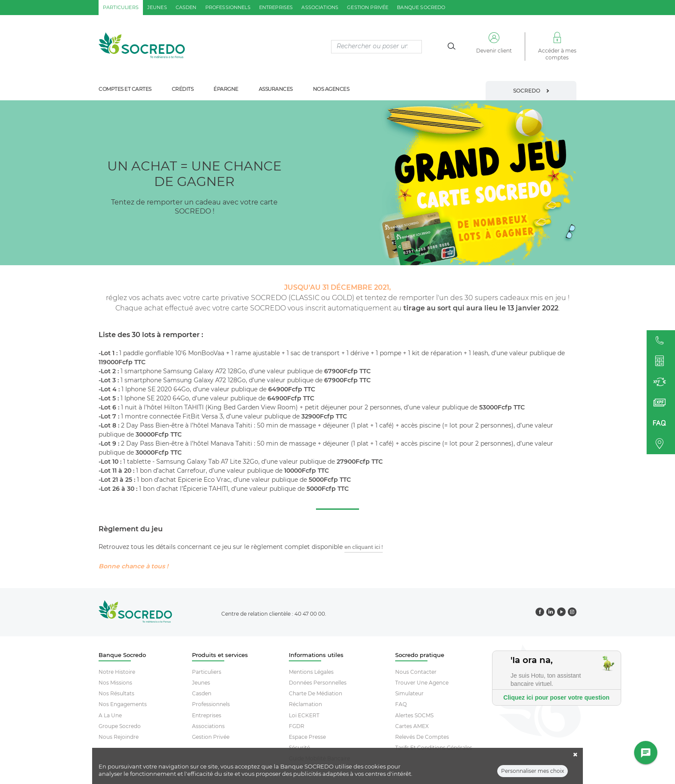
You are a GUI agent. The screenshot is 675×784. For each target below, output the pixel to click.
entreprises (276, 7)
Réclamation (305, 704)
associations (320, 7)
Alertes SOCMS (414, 715)
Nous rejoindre (119, 737)
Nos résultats (116, 693)
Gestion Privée (211, 737)
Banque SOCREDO (421, 7)
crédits (183, 89)
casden (186, 7)
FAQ (401, 704)
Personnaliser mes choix (533, 771)
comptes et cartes (125, 89)
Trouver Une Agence (422, 683)
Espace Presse (307, 737)
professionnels (228, 7)
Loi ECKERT (304, 715)
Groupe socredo (120, 726)
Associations (208, 726)
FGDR (297, 726)
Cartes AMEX (412, 726)
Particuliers (207, 672)
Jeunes (201, 683)
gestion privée (368, 7)
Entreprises (207, 715)
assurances (276, 89)
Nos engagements (123, 704)
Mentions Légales (311, 672)
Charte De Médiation (316, 693)
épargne (226, 89)
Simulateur (409, 693)
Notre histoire (117, 672)
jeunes (157, 7)
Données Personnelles (318, 683)
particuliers (121, 7)
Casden (202, 693)
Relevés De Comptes (422, 737)
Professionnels (211, 704)
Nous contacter (416, 672)
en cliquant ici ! (364, 547)
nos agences (331, 89)
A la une (110, 715)
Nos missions (115, 683)
